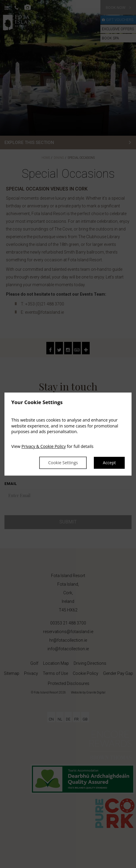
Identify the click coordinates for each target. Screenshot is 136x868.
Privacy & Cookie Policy (44, 446)
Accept (109, 463)
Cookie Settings (63, 463)
